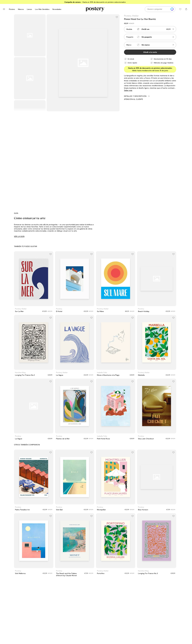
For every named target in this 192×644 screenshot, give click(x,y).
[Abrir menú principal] (4, 9)
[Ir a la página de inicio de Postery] (95, 9)
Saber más (128, 90)
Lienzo (29, 9)
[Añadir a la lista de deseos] (117, 17)
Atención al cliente (133, 99)
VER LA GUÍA (19, 236)
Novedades (57, 9)
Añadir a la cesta (150, 52)
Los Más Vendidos (42, 9)
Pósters (12, 9)
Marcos (21, 9)
